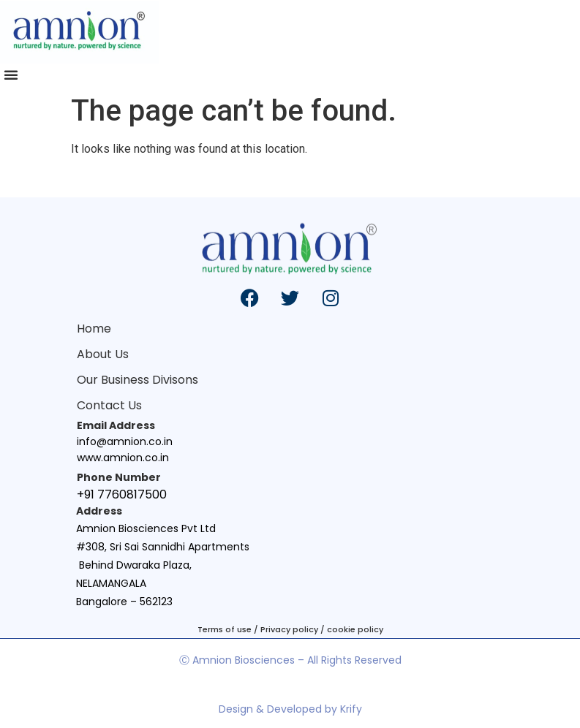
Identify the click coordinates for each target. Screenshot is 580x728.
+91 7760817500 (122, 494)
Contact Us (109, 405)
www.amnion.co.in (123, 458)
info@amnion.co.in (125, 441)
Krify (351, 709)
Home (94, 329)
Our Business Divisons (138, 380)
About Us (103, 354)
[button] (11, 75)
